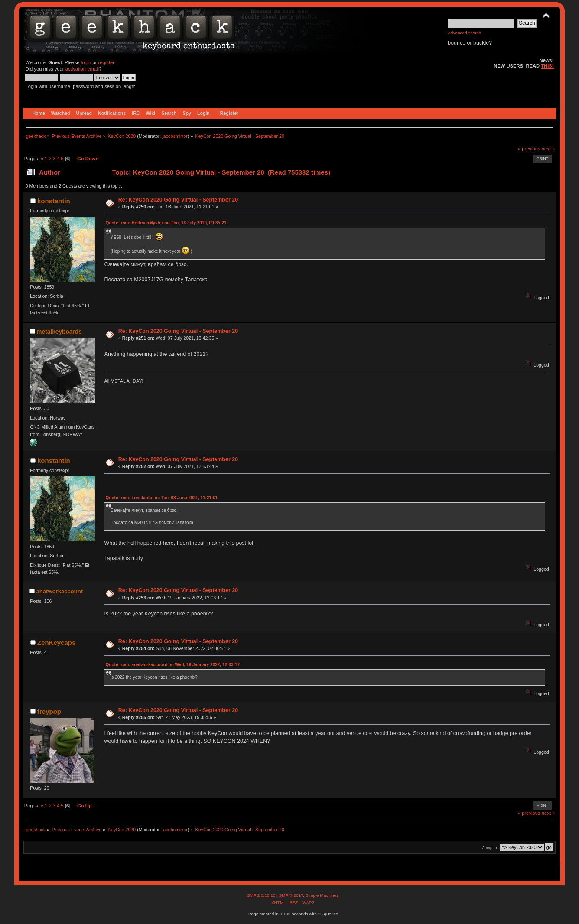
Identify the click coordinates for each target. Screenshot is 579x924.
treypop (49, 711)
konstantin (54, 201)
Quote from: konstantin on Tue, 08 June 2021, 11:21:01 (162, 498)
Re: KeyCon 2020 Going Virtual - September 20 (178, 200)
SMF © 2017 (291, 895)
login (86, 62)
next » (548, 149)
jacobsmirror (175, 136)
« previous (529, 149)
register (106, 62)
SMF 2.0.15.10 (262, 895)
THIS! (547, 66)
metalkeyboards (59, 332)
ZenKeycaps (56, 643)
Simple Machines (322, 895)
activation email (82, 69)
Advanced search (464, 33)
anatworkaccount (59, 591)
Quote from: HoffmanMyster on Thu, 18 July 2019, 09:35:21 (166, 223)
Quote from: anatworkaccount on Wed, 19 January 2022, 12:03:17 (173, 665)
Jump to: (490, 848)
